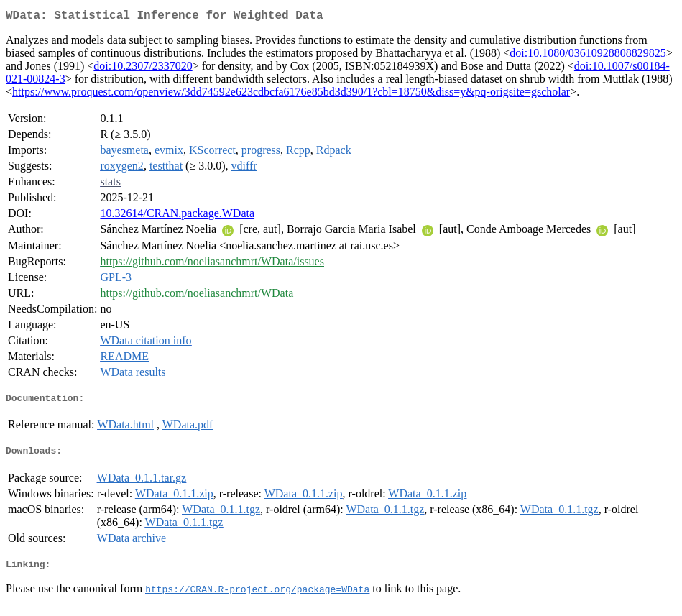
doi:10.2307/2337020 (143, 69)
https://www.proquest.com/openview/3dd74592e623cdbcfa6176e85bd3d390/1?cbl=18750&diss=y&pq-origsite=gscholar (291, 95)
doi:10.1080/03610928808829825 (587, 56)
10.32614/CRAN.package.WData (177, 216)
